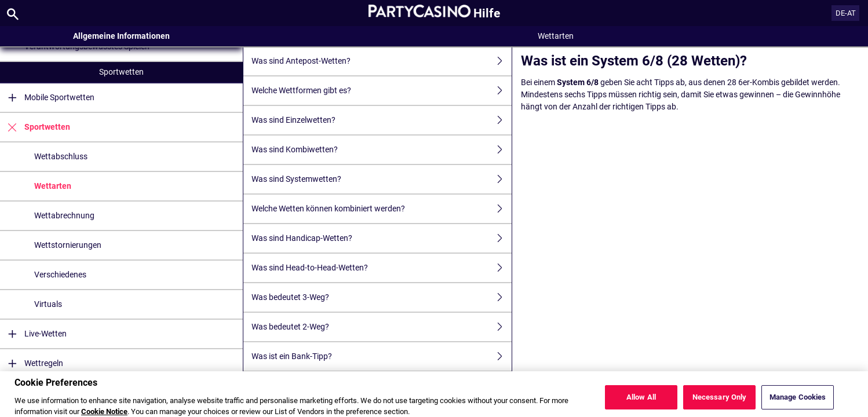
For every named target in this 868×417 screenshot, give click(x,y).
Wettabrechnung (64, 215)
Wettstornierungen (68, 245)
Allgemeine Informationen (121, 36)
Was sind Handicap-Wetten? (381, 238)
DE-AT (846, 13)
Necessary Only (720, 402)
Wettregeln (32, 363)
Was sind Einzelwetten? (381, 120)
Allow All (641, 402)
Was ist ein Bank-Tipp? (381, 356)
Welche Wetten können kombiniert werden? (381, 209)
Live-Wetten (33, 334)
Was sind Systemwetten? (381, 179)
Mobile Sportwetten (47, 98)
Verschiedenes (60, 275)
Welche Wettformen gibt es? (381, 91)
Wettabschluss (61, 156)
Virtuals (48, 304)
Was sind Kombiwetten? (381, 150)
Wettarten (53, 186)
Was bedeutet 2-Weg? (381, 327)
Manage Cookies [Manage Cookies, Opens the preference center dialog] (798, 402)
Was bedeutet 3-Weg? (381, 297)
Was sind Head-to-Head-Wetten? (381, 268)
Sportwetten (121, 72)
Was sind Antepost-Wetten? (381, 61)
